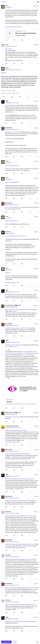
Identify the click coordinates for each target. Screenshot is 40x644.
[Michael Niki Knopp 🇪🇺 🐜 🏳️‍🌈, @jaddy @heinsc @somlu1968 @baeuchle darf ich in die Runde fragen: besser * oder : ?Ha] (20, 312)
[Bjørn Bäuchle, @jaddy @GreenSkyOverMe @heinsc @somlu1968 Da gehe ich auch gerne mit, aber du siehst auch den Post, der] (20, 502)
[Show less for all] (38, 2)
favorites (16, 93)
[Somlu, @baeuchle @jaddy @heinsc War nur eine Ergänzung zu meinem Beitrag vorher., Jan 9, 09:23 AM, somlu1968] (20, 222)
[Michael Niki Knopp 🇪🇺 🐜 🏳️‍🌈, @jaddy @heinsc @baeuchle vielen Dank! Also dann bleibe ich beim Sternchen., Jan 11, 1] (20, 417)
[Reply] (7, 40)
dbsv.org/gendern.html (11, 347)
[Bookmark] (30, 40)
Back (3, 2)
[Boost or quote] (14, 40)
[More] (38, 40)
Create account (6, 642)
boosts (3, 93)
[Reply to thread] (7, 63)
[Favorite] (22, 40)
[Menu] (37, 642)
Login (15, 642)
